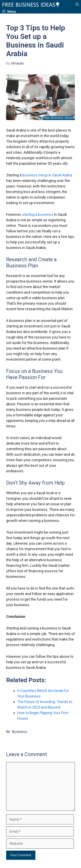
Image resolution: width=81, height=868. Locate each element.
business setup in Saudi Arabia (47, 175)
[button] (77, 5)
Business (20, 732)
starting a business (38, 214)
